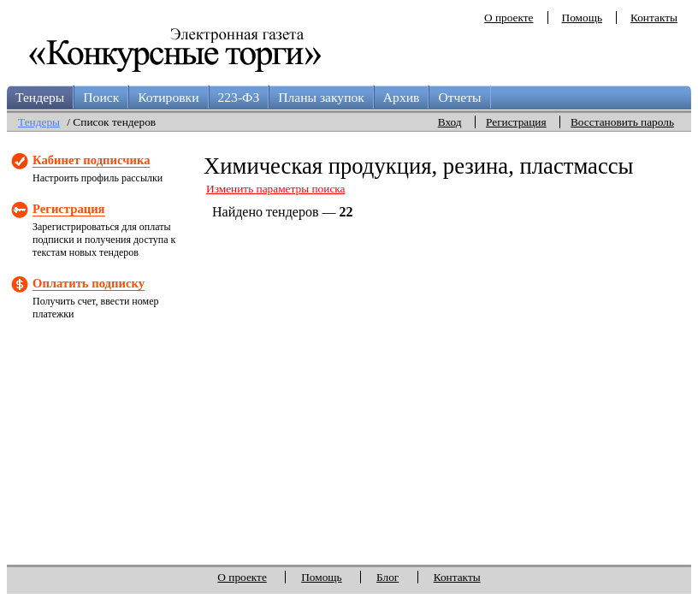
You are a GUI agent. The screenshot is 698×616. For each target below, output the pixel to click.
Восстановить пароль (622, 122)
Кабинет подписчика (91, 160)
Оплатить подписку (89, 283)
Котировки (168, 97)
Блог (387, 577)
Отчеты (459, 97)
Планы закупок (321, 97)
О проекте (509, 18)
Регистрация (516, 122)
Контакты (654, 18)
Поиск (101, 97)
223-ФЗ (239, 97)
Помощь (582, 18)
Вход (450, 122)
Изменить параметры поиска (276, 189)
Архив (402, 97)
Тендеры (40, 97)
